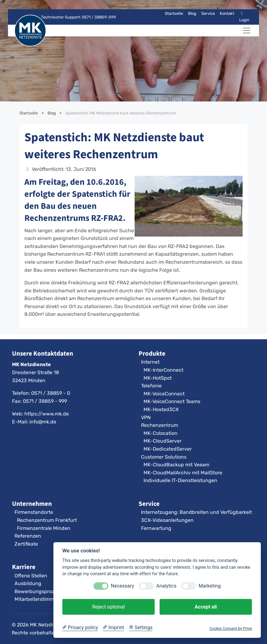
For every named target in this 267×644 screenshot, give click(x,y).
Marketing (209, 586)
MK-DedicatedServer (168, 449)
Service (208, 13)
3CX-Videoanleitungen (167, 520)
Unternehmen (32, 504)
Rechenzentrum (160, 425)
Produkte (152, 353)
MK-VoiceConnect (164, 394)
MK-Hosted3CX (161, 409)
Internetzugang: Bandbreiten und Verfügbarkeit (196, 512)
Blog (192, 13)
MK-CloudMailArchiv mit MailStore (183, 473)
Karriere (24, 567)
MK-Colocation (161, 433)
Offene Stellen (31, 576)
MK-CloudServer (163, 441)
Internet (150, 362)
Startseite (174, 13)
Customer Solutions (164, 457)
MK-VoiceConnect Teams (172, 401)
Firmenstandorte (34, 512)
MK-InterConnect (163, 370)
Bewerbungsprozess (38, 591)
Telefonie (151, 386)
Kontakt (227, 13)
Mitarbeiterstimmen (37, 599)
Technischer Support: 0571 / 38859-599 (75, 17)
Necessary (122, 586)
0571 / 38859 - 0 (51, 393)
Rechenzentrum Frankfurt (47, 520)
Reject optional (108, 607)
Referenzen (28, 536)
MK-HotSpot (158, 378)
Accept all (206, 607)
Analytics (166, 586)
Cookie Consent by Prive (231, 628)
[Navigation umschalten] (247, 31)
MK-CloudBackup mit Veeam (176, 465)
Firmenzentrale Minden (44, 528)
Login (244, 17)
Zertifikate (26, 544)
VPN (146, 417)
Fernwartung (156, 528)
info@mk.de (43, 422)
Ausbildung (28, 583)
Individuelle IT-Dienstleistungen (180, 480)
